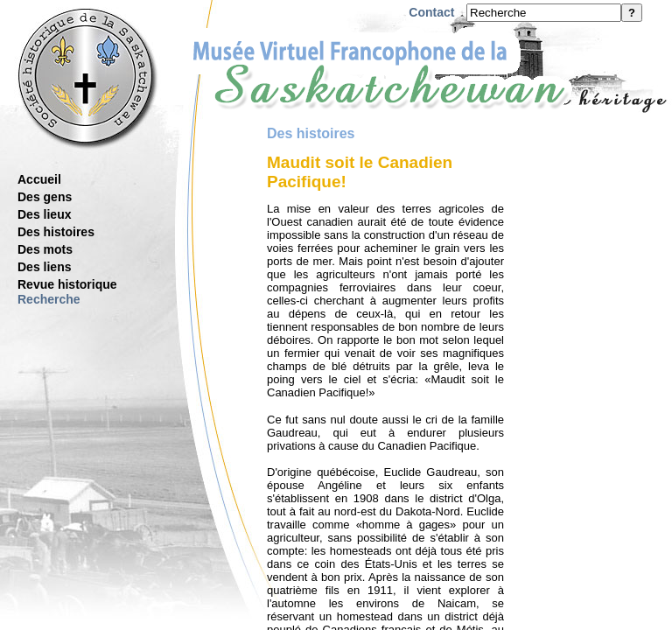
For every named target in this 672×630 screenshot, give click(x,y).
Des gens (45, 197)
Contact (431, 12)
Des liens (44, 267)
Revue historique (67, 284)
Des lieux (44, 214)
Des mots (45, 249)
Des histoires (56, 232)
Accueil (39, 179)
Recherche (49, 299)
